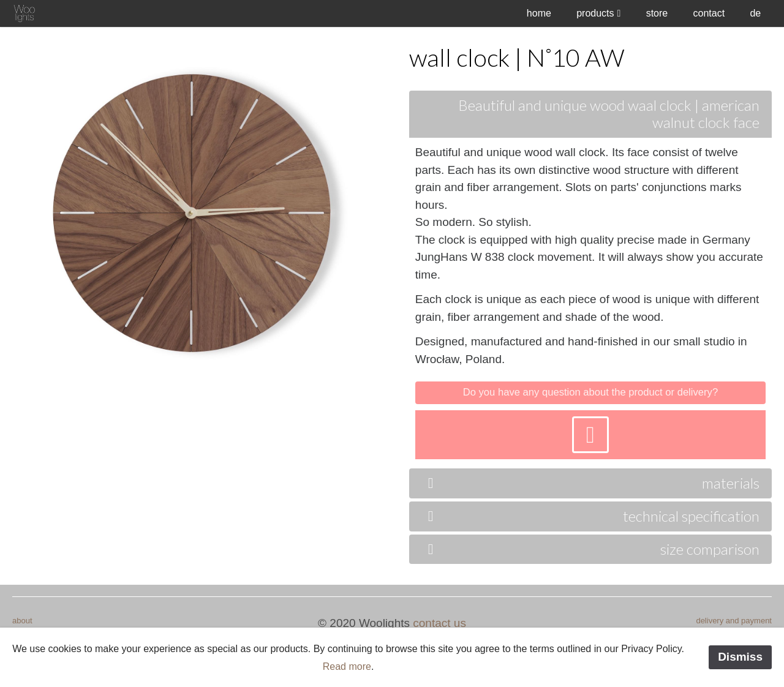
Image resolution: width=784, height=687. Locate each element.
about (22, 621)
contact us (439, 623)
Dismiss (740, 657)
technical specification (590, 516)
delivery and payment (734, 621)
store (657, 13)
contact (709, 13)
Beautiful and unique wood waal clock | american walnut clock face (609, 114)
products (595, 13)
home (539, 13)
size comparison (590, 549)
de (755, 13)
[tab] (590, 278)
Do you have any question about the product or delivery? (590, 392)
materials (590, 483)
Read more (347, 666)
